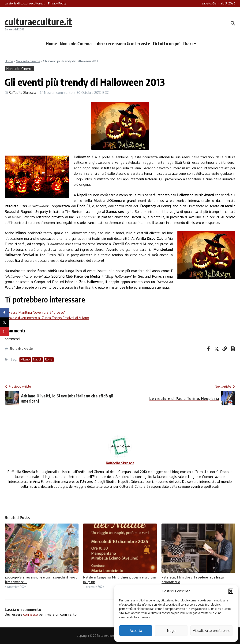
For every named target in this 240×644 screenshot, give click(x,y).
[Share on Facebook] (5, 313)
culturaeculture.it (38, 22)
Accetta (136, 631)
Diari (190, 44)
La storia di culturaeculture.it (25, 3)
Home (51, 44)
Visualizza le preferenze (212, 631)
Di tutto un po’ (167, 44)
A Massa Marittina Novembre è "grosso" (35, 312)
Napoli (37, 359)
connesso (31, 614)
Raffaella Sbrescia (22, 93)
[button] (231, 591)
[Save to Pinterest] (5, 331)
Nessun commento (58, 93)
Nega (171, 631)
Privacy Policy (57, 3)
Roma (49, 359)
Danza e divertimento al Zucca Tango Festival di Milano (47, 318)
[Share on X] (5, 322)
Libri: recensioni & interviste (122, 44)
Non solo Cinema (76, 44)
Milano (25, 359)
